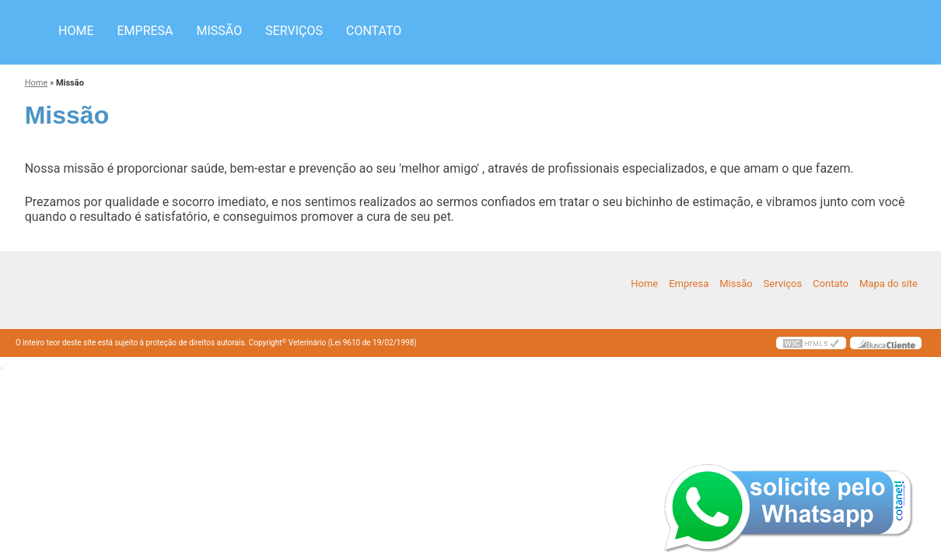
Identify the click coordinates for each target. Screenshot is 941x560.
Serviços (294, 31)
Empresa (145, 31)
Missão (220, 31)
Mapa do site (889, 283)
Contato (374, 31)
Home (76, 31)
